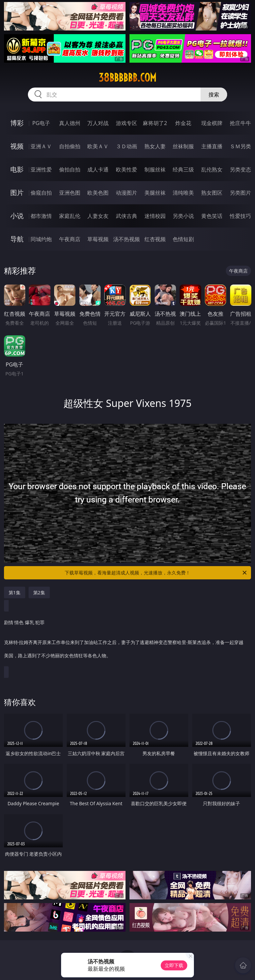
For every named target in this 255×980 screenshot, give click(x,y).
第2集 (39, 592)
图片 (17, 193)
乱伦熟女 (212, 169)
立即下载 (174, 965)
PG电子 (41, 123)
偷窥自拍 (41, 193)
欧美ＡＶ (98, 146)
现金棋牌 (212, 123)
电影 (17, 169)
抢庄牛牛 (240, 123)
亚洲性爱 (41, 169)
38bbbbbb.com (127, 78)
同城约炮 (41, 239)
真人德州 (70, 123)
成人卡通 (98, 169)
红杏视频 (155, 239)
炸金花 (183, 123)
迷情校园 (155, 216)
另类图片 (240, 193)
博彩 (17, 123)
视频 (17, 146)
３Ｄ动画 (127, 146)
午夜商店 (70, 239)
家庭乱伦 (70, 216)
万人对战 (98, 123)
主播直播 (212, 146)
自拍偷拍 (70, 146)
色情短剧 (183, 239)
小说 (17, 216)
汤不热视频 (127, 239)
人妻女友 (98, 216)
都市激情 (41, 216)
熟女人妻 (155, 146)
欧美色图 (98, 193)
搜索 (214, 95)
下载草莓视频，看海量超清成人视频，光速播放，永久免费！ (156, 573)
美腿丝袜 (155, 193)
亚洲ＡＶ (41, 146)
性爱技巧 (240, 216)
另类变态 (240, 169)
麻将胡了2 (155, 123)
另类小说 (183, 216)
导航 (17, 239)
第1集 (15, 592)
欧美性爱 (127, 169)
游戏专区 (127, 123)
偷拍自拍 (70, 169)
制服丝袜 (155, 169)
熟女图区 (212, 193)
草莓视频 (98, 239)
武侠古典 (127, 216)
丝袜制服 (183, 146)
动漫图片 (127, 193)
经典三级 (183, 169)
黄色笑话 (212, 216)
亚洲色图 (70, 193)
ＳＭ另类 (240, 146)
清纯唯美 (183, 193)
